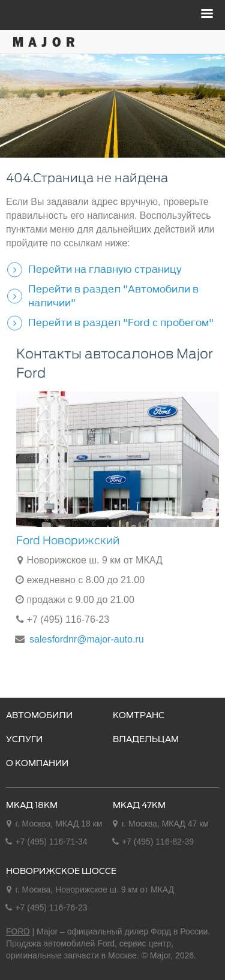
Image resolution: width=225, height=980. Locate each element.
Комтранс (139, 716)
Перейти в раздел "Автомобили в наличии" (113, 296)
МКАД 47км (139, 806)
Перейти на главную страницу (105, 269)
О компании (37, 764)
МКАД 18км (32, 806)
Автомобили (39, 716)
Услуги (24, 740)
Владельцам (146, 740)
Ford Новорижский (68, 540)
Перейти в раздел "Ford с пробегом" (121, 322)
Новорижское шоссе (61, 872)
